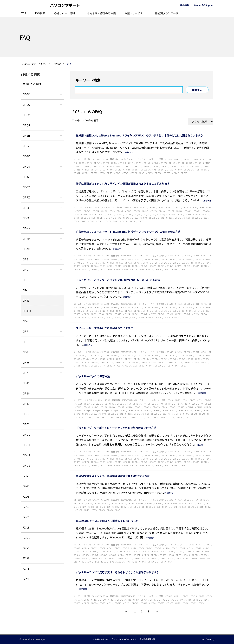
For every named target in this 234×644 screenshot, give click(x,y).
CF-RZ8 (94, 170)
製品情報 (185, 5)
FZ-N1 (26, 548)
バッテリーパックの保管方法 (93, 376)
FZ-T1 (26, 569)
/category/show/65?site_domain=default (61, 197)
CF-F (25, 280)
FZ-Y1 (26, 579)
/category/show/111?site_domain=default (61, 177)
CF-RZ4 (206, 166)
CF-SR (26, 136)
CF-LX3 (172, 163)
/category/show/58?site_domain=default (61, 166)
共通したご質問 (32, 84)
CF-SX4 (77, 173)
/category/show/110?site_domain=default (61, 125)
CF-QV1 (164, 166)
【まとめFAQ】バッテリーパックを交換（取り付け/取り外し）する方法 (118, 280)
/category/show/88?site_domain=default (61, 187)
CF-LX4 (181, 163)
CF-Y (25, 373)
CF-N (26, 321)
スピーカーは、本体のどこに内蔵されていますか (105, 328)
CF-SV (26, 156)
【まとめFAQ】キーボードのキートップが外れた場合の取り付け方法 (116, 428)
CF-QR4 (155, 166)
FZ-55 (26, 476)
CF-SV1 (144, 170)
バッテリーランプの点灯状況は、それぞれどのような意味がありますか (118, 572)
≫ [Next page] (157, 612)
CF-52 (26, 424)
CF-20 (26, 393)
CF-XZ (26, 177)
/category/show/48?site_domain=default (61, 321)
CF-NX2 (128, 166)
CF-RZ (26, 197)
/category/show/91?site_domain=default (61, 352)
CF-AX (26, 249)
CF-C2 (185, 207)
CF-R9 (198, 166)
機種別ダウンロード (167, 13)
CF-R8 (190, 166)
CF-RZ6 (85, 170)
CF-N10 (110, 166)
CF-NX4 (146, 166)
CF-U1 (26, 465)
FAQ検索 (40, 13)
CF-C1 (203, 159)
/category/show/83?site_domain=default (61, 218)
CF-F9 (89, 163)
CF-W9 (125, 173)
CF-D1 (26, 434)
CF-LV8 (155, 163)
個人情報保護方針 (147, 639)
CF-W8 (117, 173)
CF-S (26, 342)
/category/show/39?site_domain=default (61, 239)
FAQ (25, 37)
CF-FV (26, 115)
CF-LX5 (189, 163)
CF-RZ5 (77, 170)
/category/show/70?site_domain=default (61, 342)
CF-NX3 (137, 166)
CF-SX (26, 218)
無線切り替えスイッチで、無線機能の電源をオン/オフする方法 (113, 476)
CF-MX (27, 239)
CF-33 (26, 414)
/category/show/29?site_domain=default (61, 146)
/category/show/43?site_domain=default (61, 249)
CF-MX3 (207, 163)
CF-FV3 (106, 163)
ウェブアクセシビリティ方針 (124, 639)
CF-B (26, 259)
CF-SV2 (153, 170)
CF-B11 (195, 159)
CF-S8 (102, 170)
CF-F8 (82, 163)
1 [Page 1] (135, 612)
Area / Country (208, 639)
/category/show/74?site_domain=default (61, 136)
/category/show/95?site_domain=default (61, 362)
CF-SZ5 (85, 173)
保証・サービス (134, 13)
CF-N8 (94, 166)
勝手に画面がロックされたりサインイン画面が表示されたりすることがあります (123, 183)
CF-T (25, 352)
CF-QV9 (182, 166)
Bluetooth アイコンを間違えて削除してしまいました (107, 521)
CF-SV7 (161, 170)
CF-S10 (118, 170)
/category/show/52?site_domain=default (61, 228)
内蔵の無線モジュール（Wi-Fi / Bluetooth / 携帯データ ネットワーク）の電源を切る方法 (128, 232)
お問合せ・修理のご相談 (101, 13)
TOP (24, 13)
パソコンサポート (65, 5)
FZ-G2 (26, 517)
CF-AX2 (169, 159)
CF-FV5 (149, 173)
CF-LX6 (198, 163)
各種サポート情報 (65, 13)
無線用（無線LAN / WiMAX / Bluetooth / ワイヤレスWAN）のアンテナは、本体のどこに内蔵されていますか (140, 135)
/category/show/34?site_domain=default (61, 208)
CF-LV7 (147, 163)
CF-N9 (102, 166)
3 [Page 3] (149, 612)
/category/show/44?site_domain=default (61, 259)
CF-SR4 (135, 170)
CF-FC (26, 94)
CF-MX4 (86, 166)
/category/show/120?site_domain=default (61, 94)
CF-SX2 (196, 170)
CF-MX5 (77, 166)
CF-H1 (26, 445)
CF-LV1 (139, 163)
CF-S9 (110, 170)
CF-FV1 (97, 163)
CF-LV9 (164, 163)
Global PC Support (204, 5)
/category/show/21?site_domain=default (61, 115)
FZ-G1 (26, 507)
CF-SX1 (187, 170)
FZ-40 (26, 486)
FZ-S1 (26, 558)
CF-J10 (27, 311)
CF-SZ (26, 187)
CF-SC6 (158, 173)
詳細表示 (129, 152)
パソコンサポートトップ (35, 64)
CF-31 (26, 404)
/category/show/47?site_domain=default (61, 290)
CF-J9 (26, 300)
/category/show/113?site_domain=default (61, 373)
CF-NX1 (119, 166)
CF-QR (27, 125)
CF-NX (26, 228)
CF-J (26, 290)
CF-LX (26, 208)
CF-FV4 (114, 163)
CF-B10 (186, 159)
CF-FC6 (167, 173)
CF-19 (26, 383)
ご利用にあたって (101, 639)
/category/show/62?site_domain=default (61, 331)
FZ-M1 (26, 538)
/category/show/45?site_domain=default (61, 270)
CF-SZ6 (94, 173)
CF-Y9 (142, 173)
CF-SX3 (204, 170)
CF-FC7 (175, 173)
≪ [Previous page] (127, 612)
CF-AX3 (177, 159)
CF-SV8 (170, 170)
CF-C (26, 270)
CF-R (26, 331)
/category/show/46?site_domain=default (61, 280)
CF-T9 (110, 173)
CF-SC (26, 105)
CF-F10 (193, 207)
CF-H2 (26, 455)
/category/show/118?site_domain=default (61, 105)
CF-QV (26, 166)
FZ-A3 (26, 496)
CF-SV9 (179, 170)
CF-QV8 (173, 166)
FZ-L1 (26, 527)
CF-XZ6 (134, 173)
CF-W (26, 362)
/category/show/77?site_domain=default (61, 156)
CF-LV (26, 146)
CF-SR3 (127, 170)
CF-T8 (102, 173)
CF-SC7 (184, 173)
